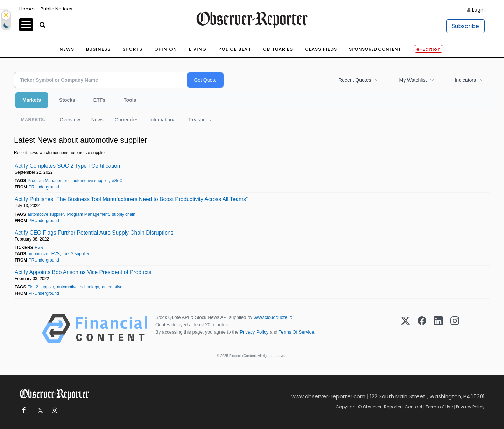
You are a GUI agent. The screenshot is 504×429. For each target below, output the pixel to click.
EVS (39, 248)
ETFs (99, 100)
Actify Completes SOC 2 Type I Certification (67, 166)
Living (198, 49)
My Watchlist (413, 80)
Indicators (465, 80)
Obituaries (278, 49)
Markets (32, 100)
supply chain (124, 214)
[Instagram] (455, 329)
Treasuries (199, 120)
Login (478, 10)
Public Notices (57, 9)
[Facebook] (422, 329)
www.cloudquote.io (273, 317)
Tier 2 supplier (76, 254)
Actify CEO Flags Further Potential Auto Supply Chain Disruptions (94, 233)
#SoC (117, 181)
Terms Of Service (296, 332)
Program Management (48, 181)
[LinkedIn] (438, 329)
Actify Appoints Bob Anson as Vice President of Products (83, 272)
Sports (132, 49)
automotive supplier (90, 181)
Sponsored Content (375, 49)
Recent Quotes (355, 80)
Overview (70, 120)
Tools (130, 100)
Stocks (67, 100)
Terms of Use (439, 407)
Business (98, 49)
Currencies (127, 120)
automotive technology (78, 287)
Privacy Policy (254, 332)
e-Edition (429, 49)
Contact (414, 407)
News (67, 49)
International (163, 120)
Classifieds (321, 49)
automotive (38, 254)
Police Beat (235, 49)
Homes (27, 9)
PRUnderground (44, 187)
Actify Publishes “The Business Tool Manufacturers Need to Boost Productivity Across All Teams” (131, 199)
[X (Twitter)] (405, 329)
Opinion (166, 49)
